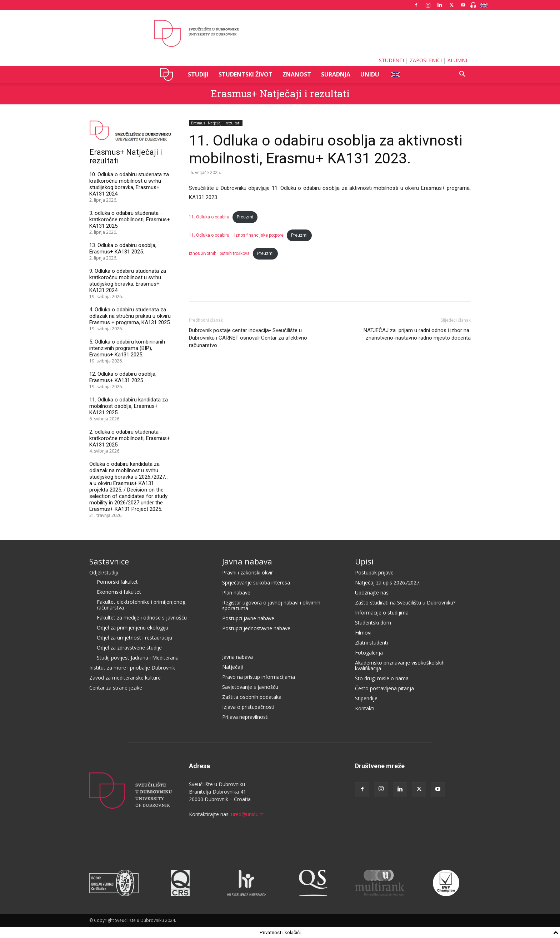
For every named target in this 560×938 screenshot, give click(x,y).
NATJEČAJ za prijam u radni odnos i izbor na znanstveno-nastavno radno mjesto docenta (417, 334)
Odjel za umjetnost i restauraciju (134, 638)
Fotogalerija (369, 653)
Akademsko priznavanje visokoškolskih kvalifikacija (400, 665)
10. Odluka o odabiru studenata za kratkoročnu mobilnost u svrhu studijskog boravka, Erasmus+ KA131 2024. (129, 184)
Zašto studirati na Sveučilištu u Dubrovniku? (405, 603)
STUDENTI (391, 60)
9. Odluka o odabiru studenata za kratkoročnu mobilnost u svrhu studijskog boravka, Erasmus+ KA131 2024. (128, 281)
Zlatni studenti (371, 643)
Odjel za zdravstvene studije (129, 648)
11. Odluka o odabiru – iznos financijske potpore (236, 235)
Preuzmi (245, 217)
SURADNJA (336, 74)
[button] (462, 75)
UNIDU (168, 74)
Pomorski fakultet (117, 582)
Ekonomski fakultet (119, 592)
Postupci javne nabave (248, 618)
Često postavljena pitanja (384, 688)
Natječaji (232, 667)
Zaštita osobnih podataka (252, 697)
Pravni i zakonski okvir (247, 572)
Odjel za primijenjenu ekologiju (132, 628)
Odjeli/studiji (104, 572)
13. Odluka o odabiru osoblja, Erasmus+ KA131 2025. (123, 248)
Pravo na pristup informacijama (259, 677)
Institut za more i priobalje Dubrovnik (132, 668)
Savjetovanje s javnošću (250, 687)
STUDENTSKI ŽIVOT (246, 74)
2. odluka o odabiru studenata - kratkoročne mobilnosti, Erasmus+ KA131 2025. (130, 438)
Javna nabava (247, 561)
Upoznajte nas (372, 593)
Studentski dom (373, 623)
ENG (395, 74)
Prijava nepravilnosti (245, 717)
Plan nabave (236, 593)
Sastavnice (109, 561)
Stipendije (366, 698)
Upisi (364, 561)
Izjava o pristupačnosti (248, 707)
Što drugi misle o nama (382, 678)
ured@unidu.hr (248, 814)
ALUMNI (457, 60)
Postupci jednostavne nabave (256, 628)
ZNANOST (297, 74)
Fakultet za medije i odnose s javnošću (142, 618)
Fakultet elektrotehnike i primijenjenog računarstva (141, 605)
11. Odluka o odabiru (209, 217)
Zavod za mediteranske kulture (125, 678)
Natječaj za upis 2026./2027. (388, 582)
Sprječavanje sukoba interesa (256, 582)
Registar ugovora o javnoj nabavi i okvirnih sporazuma (271, 605)
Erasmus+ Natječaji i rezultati (280, 93)
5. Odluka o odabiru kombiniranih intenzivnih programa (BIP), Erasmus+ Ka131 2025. (127, 348)
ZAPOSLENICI (426, 60)
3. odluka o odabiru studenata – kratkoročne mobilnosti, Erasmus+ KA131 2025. (130, 219)
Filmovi (363, 633)
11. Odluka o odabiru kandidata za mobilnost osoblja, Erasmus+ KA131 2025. (129, 406)
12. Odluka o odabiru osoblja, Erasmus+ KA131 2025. (123, 377)
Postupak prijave (374, 572)
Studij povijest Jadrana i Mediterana (138, 658)
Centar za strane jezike (116, 688)
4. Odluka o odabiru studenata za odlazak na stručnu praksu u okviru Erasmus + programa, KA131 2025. (130, 316)
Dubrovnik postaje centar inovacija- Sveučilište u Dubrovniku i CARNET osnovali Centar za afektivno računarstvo (248, 338)
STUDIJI (198, 74)
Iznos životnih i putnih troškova (219, 253)
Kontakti (365, 708)
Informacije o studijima (382, 613)
